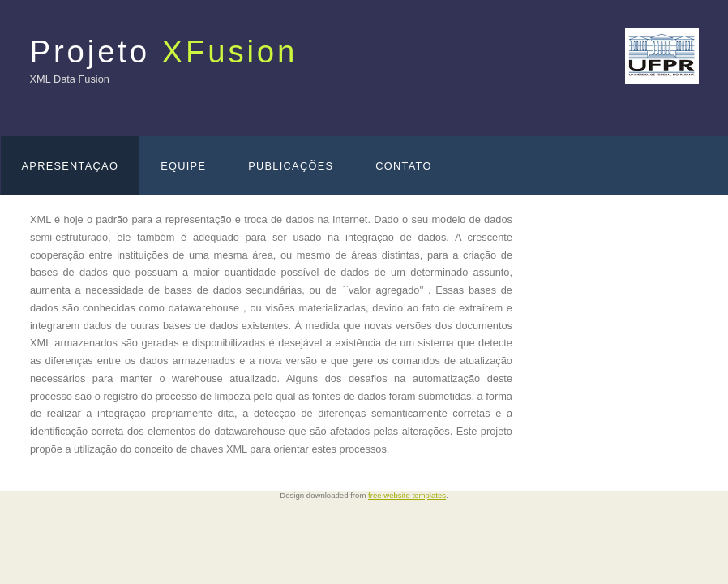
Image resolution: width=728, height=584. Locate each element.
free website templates (407, 495)
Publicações (291, 166)
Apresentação (71, 166)
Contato (403, 166)
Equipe (183, 166)
